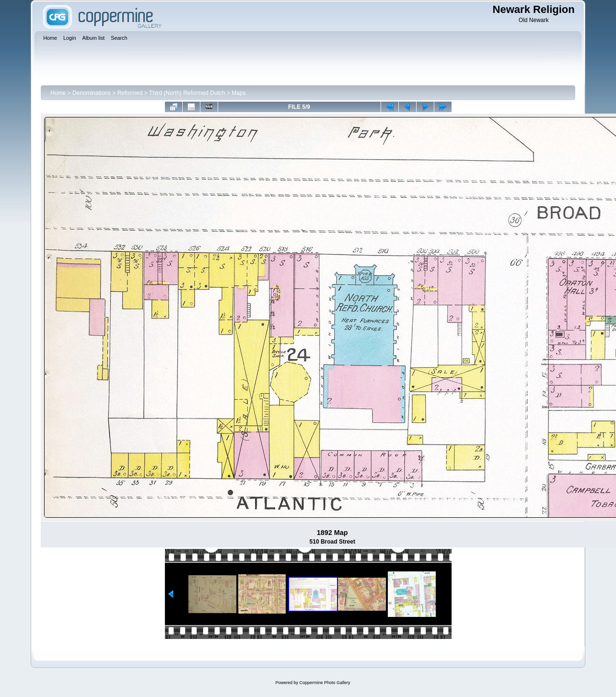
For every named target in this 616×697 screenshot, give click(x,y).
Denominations (92, 93)
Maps (238, 93)
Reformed (130, 93)
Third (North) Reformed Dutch (187, 93)
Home (58, 93)
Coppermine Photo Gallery (325, 683)
